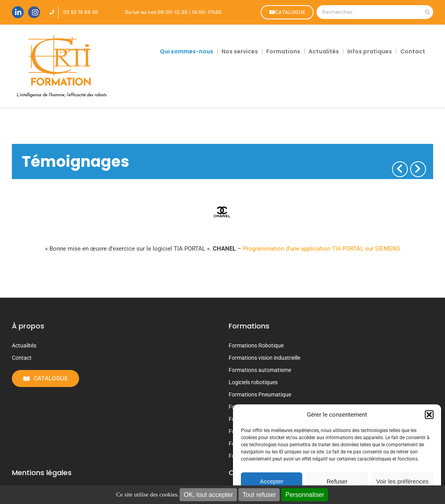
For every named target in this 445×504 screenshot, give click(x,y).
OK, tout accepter (208, 495)
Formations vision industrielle (264, 358)
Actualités (24, 345)
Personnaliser (305, 495)
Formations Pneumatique (260, 395)
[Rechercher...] (369, 12)
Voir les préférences (402, 481)
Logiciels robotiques (253, 382)
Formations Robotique (256, 345)
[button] (429, 415)
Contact (22, 358)
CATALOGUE (286, 12)
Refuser (337, 481)
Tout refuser (259, 495)
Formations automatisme (260, 370)
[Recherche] (427, 12)
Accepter (272, 481)
